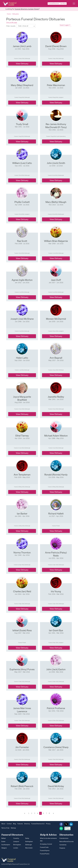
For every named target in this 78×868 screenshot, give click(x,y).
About (3, 824)
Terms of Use (5, 828)
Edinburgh (29, 845)
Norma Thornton (22, 553)
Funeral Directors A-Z (38, 824)
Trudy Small (22, 124)
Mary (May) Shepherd (22, 85)
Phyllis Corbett (22, 202)
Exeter (3, 841)
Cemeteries (63, 845)
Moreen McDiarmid (56, 319)
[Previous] (25, 813)
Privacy (48, 824)
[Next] (53, 813)
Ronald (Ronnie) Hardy (56, 475)
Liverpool (16, 841)
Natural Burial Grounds (66, 841)
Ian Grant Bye (56, 630)
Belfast (4, 838)
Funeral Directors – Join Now (57, 4)
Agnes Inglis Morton (22, 280)
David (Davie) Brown (56, 46)
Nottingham (29, 841)
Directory (27, 824)
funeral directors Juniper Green (27, 9)
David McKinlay (56, 786)
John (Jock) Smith (56, 163)
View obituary (22, 64)
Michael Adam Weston (56, 436)
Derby (27, 838)
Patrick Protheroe (56, 708)
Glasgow (4, 848)
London (16, 848)
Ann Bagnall (56, 358)
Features (20, 824)
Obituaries (15, 14)
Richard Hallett (56, 514)
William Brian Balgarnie (56, 241)
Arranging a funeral (46, 844)
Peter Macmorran (56, 85)
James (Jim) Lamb (22, 46)
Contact (9, 824)
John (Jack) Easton (56, 669)
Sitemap (13, 828)
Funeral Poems (45, 854)
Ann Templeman (22, 475)
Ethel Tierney (22, 436)
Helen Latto (22, 358)
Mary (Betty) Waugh (56, 202)
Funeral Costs (44, 847)
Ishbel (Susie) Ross (22, 630)
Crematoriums (64, 838)
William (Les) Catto (22, 163)
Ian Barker (22, 514)
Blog (15, 824)
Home (9, 14)
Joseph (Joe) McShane (22, 319)
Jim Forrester (22, 747)
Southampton (6, 845)
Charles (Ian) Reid (22, 591)
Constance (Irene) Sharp (56, 747)
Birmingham (17, 845)
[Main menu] (74, 4)
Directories (66, 835)
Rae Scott (22, 241)
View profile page (12, 22)
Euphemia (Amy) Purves (22, 669)
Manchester (29, 848)
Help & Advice (48, 835)
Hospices (62, 848)
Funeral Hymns (45, 850)
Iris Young (56, 591)
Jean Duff (56, 280)
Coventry (16, 838)
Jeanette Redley (56, 397)
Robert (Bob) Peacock (22, 786)
